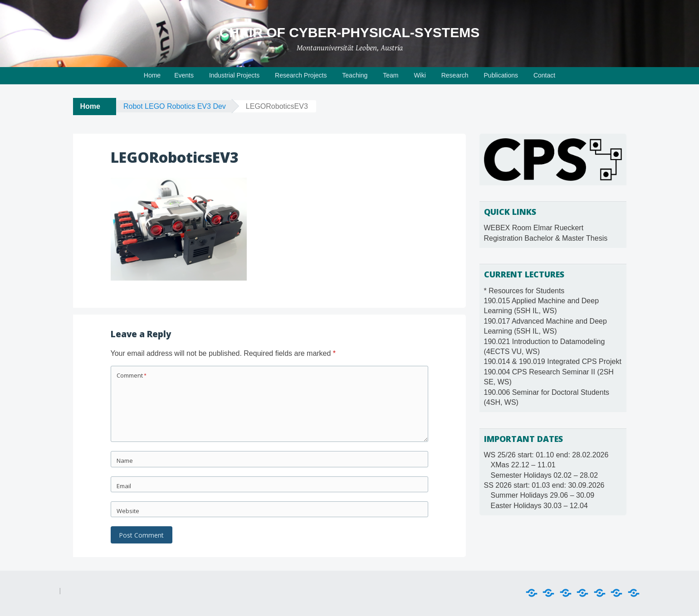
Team (391, 75)
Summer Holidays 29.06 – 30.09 (543, 495)
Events (184, 75)
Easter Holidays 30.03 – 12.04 (539, 506)
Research (455, 75)
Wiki (420, 75)
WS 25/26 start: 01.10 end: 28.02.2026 (546, 455)
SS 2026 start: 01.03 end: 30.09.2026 (544, 485)
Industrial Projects (234, 75)
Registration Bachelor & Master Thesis (546, 238)
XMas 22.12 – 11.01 (523, 465)
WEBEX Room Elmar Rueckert (534, 228)
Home (152, 75)
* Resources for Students (524, 291)
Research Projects (301, 75)
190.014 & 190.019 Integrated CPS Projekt (553, 361)
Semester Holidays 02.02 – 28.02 (545, 475)
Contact (544, 75)
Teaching (355, 75)
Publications (501, 75)
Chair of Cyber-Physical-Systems (349, 32)
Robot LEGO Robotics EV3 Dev (175, 106)
